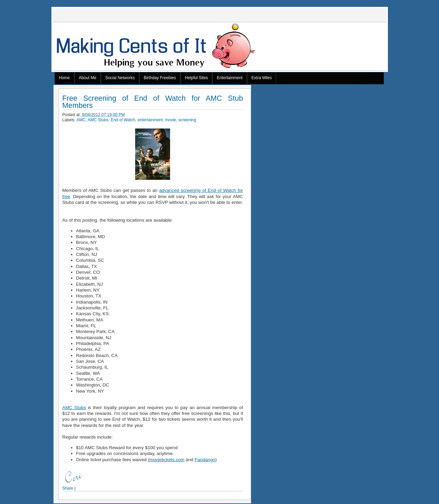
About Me (88, 78)
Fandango (205, 460)
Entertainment (230, 78)
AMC (81, 120)
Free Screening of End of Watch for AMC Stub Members (153, 102)
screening (187, 120)
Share (68, 488)
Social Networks (120, 78)
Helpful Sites (196, 78)
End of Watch (123, 120)
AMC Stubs (98, 120)
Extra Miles (262, 78)
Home (64, 78)
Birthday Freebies (160, 78)
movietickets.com (167, 460)
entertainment (150, 120)
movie (170, 120)
